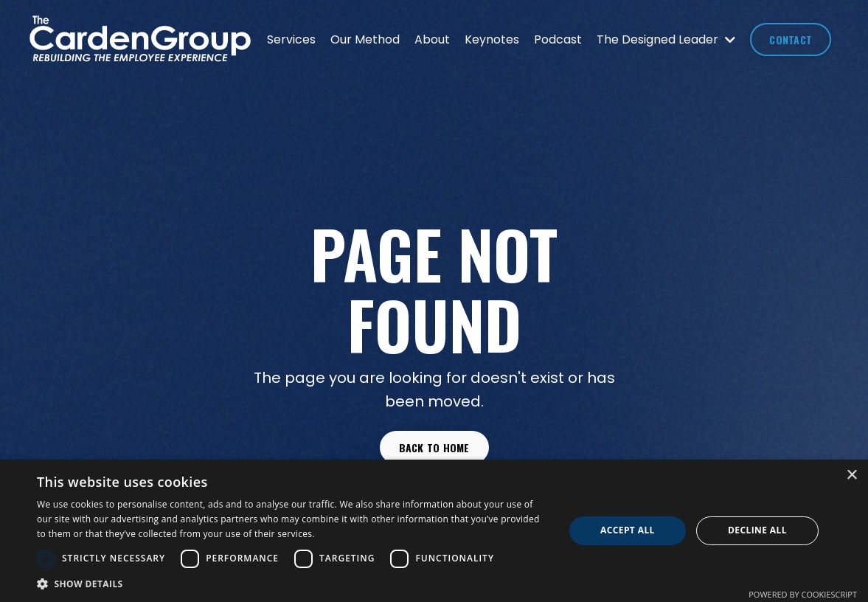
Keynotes (492, 39)
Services (291, 39)
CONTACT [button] (791, 39)
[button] (293, 584)
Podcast (558, 39)
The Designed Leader (666, 39)
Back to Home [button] (434, 447)
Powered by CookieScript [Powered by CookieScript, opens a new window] (803, 594)
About (432, 39)
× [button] (851, 475)
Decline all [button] (757, 530)
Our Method (365, 39)
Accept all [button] (628, 530)
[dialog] (434, 531)
